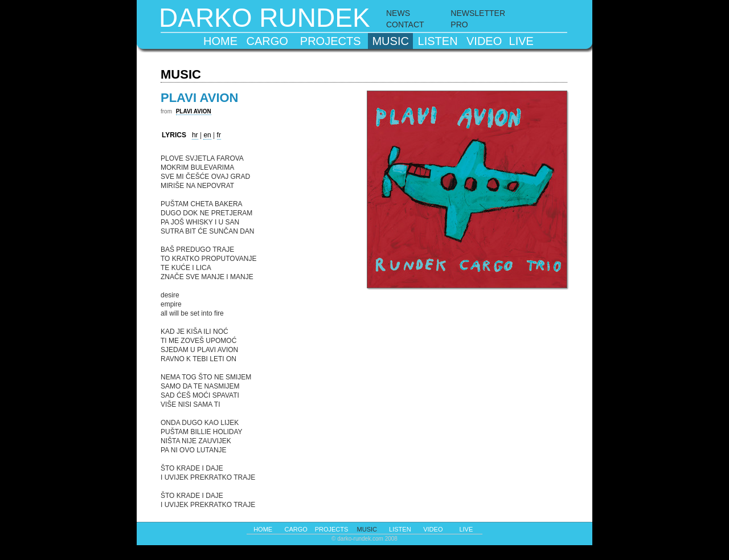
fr (219, 135)
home (220, 41)
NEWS (398, 13)
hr (195, 135)
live (521, 41)
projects (331, 41)
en (207, 135)
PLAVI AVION (194, 111)
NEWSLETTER (478, 13)
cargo (267, 41)
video (484, 41)
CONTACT (405, 24)
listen (438, 41)
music (390, 41)
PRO (459, 24)
